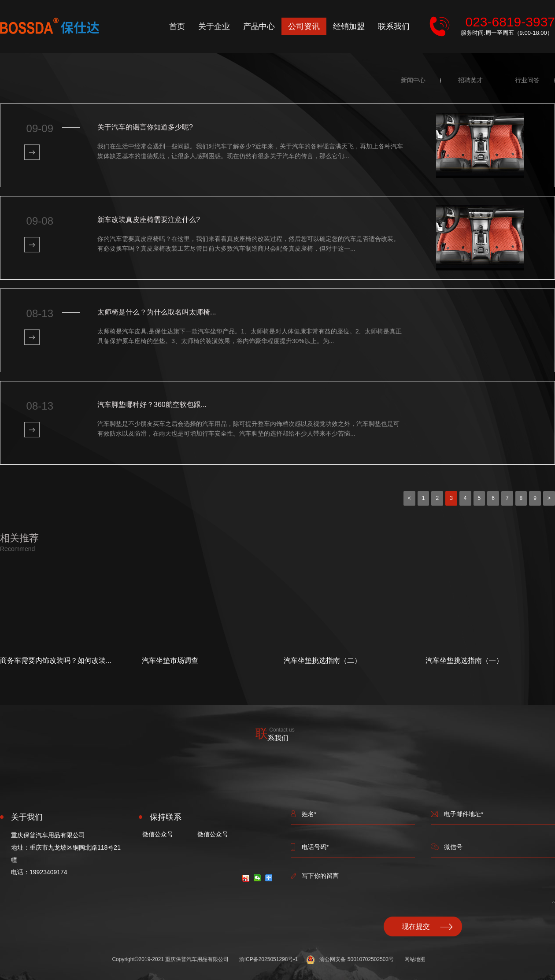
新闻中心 (413, 80)
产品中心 (259, 26)
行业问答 (527, 80)
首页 (177, 26)
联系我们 (394, 26)
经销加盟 (349, 26)
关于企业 (214, 26)
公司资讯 (304, 26)
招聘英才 (470, 80)
